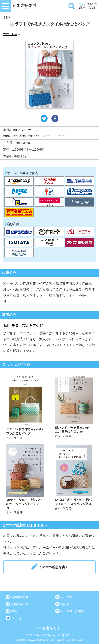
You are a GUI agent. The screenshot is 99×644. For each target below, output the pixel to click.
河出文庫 (67, 597)
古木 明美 (10, 34)
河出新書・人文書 (72, 611)
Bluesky (16, 618)
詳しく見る (25, 406)
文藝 (14, 611)
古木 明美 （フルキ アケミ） (24, 325)
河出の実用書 (20, 604)
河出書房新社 (20, 597)
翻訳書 (65, 604)
